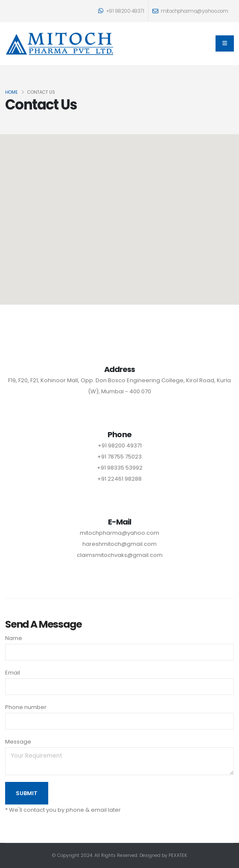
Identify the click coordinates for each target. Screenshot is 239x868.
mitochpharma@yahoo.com (119, 533)
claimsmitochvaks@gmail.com (120, 555)
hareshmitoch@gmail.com (119, 544)
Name (14, 638)
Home (12, 92)
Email (13, 673)
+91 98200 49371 (121, 11)
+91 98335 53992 (120, 468)
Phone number (26, 707)
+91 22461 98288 (119, 479)
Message (18, 742)
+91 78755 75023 (119, 457)
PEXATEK (178, 855)
